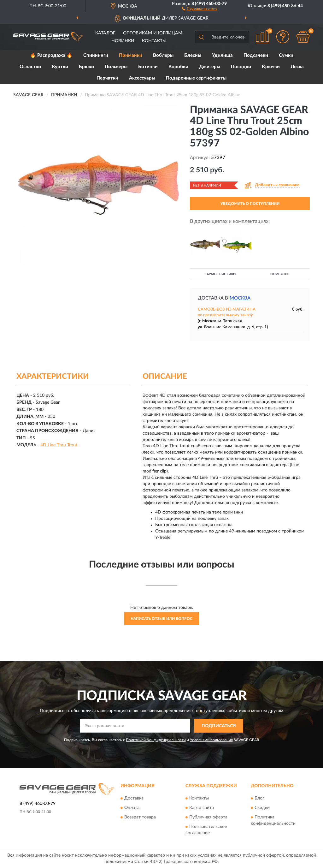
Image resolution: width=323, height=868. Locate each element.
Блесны (193, 55)
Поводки (241, 67)
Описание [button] (280, 274)
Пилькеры (116, 67)
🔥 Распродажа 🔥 (51, 55)
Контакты (154, 41)
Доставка (134, 798)
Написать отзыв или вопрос (161, 619)
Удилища (222, 55)
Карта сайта (202, 808)
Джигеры (210, 67)
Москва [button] (240, 298)
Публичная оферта (208, 817)
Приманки (131, 55)
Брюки (86, 67)
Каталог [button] (105, 33)
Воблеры (163, 55)
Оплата (132, 808)
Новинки (123, 41)
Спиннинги (96, 55)
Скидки (262, 808)
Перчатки (107, 78)
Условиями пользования (211, 740)
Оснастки (30, 67)
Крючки (271, 67)
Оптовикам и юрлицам (153, 33)
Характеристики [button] (220, 274)
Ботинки (148, 67)
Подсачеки (256, 55)
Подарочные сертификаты (196, 78)
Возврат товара (140, 817)
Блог (259, 798)
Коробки (178, 67)
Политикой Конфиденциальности (156, 740)
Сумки (286, 55)
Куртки (60, 67)
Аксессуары (142, 78)
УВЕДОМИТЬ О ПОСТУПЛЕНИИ (250, 204)
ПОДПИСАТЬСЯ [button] (219, 726)
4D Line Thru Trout (59, 445)
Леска (297, 67)
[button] (200, 8)
